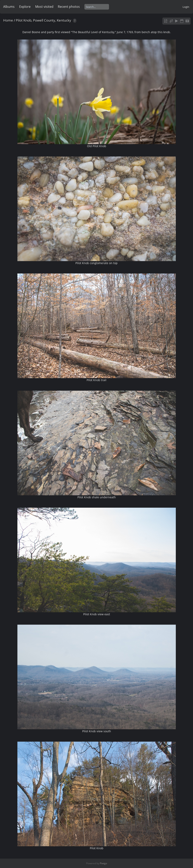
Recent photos (69, 7)
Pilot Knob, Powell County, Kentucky (43, 20)
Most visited (44, 7)
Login (186, 7)
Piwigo (103, 863)
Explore (25, 7)
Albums (9, 7)
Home (8, 20)
